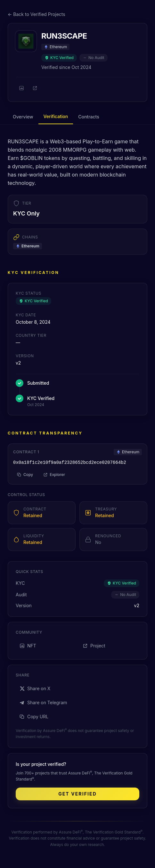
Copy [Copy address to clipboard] (25, 475)
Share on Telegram (43, 702)
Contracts (89, 117)
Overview (23, 117)
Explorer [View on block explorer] (54, 475)
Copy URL (34, 717)
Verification (56, 116)
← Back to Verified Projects (37, 14)
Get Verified (77, 794)
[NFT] (21, 88)
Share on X (35, 688)
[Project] (35, 88)
